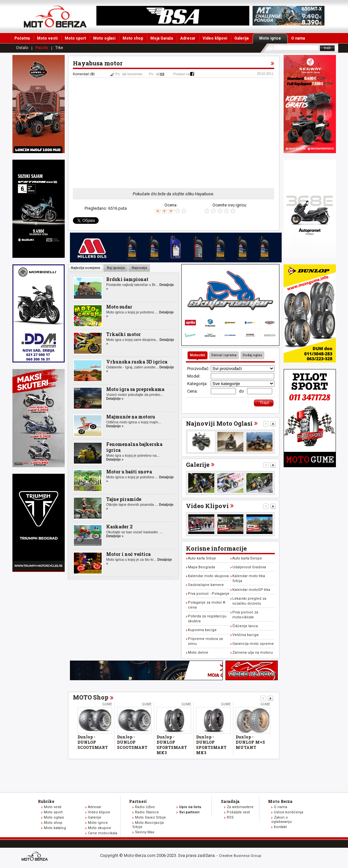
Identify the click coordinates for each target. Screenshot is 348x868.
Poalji (155, 74)
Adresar (188, 38)
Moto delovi (198, 653)
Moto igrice (273, 38)
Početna (22, 38)
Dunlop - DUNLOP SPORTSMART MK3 (172, 745)
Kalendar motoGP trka (251, 590)
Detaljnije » (115, 399)
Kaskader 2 (119, 527)
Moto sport (75, 38)
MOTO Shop (91, 697)
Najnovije (139, 268)
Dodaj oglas (252, 355)
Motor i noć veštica (128, 554)
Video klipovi (215, 38)
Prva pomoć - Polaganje (209, 594)
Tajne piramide (124, 499)
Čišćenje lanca (245, 626)
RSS (230, 817)
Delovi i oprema (224, 355)
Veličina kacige (246, 635)
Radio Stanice (147, 812)
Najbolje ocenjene (85, 268)
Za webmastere (240, 807)
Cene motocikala (103, 833)
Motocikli (198, 355)
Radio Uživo (145, 807)
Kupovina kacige (202, 630)
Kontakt (280, 827)
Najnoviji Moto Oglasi (219, 423)
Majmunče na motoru (131, 417)
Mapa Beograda (201, 567)
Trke (59, 48)
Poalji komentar (129, 74)
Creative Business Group (240, 856)
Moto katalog (55, 828)
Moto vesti (47, 38)
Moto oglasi (104, 38)
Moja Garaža (162, 38)
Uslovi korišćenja (289, 812)
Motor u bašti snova (129, 472)
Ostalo (22, 48)
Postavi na (182, 74)
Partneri (138, 801)
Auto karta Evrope (247, 558)
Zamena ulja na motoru (253, 653)
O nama (298, 38)
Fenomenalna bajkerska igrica (134, 447)
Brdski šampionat (127, 279)
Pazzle (42, 48)
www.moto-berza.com (36, 857)
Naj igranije (116, 268)
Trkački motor (124, 334)
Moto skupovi (99, 828)
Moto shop (133, 38)
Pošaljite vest (238, 812)
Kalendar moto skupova (208, 576)
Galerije (242, 38)
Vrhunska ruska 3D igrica (137, 362)
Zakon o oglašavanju (282, 820)
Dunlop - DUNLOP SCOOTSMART (93, 742)
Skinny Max (145, 832)
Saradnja (230, 801)
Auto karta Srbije (202, 558)
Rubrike (46, 801)
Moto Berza (280, 801)
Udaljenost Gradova (249, 567)
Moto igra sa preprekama (135, 389)
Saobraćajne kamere (206, 585)
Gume (107, 704)
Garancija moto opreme (253, 644)
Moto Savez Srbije (150, 817)
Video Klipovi (207, 506)
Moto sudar (119, 307)
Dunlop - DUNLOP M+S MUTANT (250, 742)
